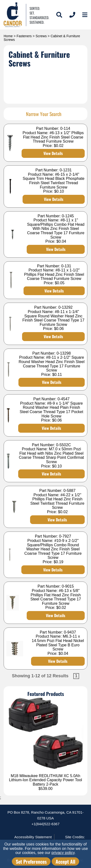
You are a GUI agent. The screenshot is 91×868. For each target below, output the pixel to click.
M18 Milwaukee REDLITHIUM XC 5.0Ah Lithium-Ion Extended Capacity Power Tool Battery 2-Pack (45, 780)
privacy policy (63, 853)
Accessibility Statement (33, 837)
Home (8, 36)
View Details (53, 153)
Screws (41, 36)
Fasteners (24, 36)
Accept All (65, 861)
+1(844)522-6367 (46, 824)
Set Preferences (31, 861)
